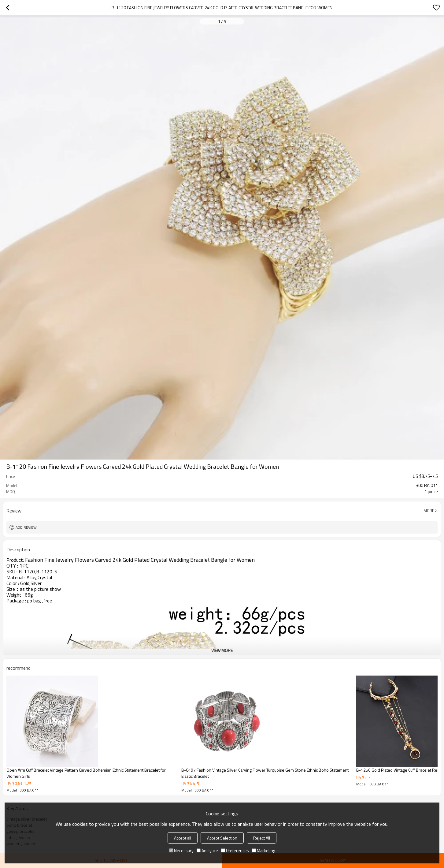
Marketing (264, 850)
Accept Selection (222, 838)
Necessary (181, 850)
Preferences (235, 850)
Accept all (183, 838)
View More (222, 650)
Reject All (262, 838)
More (429, 511)
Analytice (207, 850)
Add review (26, 527)
